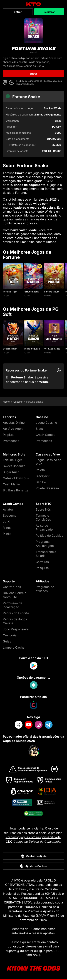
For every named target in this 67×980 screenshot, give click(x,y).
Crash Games (45, 435)
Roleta (40, 470)
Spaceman (11, 516)
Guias (7, 641)
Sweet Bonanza (14, 466)
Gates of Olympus (16, 478)
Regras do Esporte (16, 613)
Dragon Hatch (10, 349)
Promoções (11, 441)
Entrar (18, 12)
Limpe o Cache (14, 647)
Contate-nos (12, 587)
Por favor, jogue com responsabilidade (33, 837)
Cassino (18, 402)
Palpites (9, 435)
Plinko (7, 534)
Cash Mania (11, 484)
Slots (39, 429)
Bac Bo (41, 482)
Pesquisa (42, 568)
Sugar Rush (11, 472)
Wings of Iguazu (32, 349)
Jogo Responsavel (16, 629)
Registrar (49, 12)
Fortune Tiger (10, 292)
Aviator (8, 509)
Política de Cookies (49, 536)
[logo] (33, 4)
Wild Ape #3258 (52, 349)
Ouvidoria (10, 635)
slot (9, 200)
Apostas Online (14, 423)
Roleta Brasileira (47, 488)
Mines (7, 528)
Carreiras (42, 562)
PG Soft (6, 296)
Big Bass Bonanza (16, 490)
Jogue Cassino (46, 423)
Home (6, 402)
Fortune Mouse (52, 292)
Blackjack (43, 476)
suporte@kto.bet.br (19, 951)
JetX (6, 522)
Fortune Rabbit (31, 292)
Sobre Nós (43, 509)
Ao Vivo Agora (13, 429)
